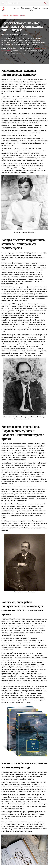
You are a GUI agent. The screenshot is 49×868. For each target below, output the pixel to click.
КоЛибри (36, 8)
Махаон (45, 8)
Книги (31, 10)
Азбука (16, 8)
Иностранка (26, 8)
